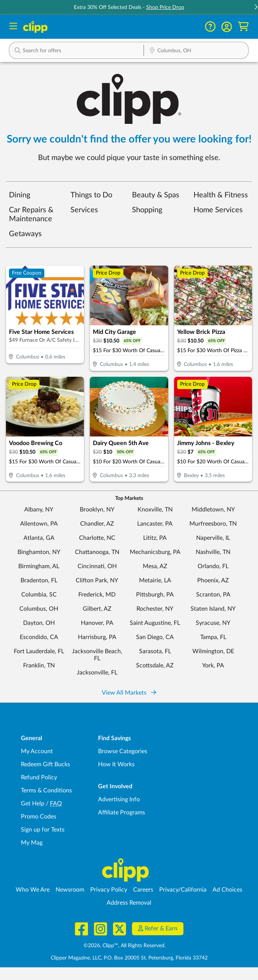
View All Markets (129, 693)
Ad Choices (227, 890)
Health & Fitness (221, 195)
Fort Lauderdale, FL (39, 651)
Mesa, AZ (155, 566)
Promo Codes (39, 817)
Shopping (147, 210)
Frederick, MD (97, 595)
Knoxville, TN (155, 510)
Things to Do (91, 195)
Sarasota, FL (155, 651)
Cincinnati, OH (97, 566)
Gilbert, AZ (97, 609)
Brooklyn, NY (97, 510)
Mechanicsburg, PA (155, 552)
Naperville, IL (213, 538)
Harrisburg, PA (97, 637)
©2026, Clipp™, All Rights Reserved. (125, 946)
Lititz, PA (155, 538)
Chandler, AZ (97, 524)
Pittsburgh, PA (155, 595)
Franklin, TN (39, 666)
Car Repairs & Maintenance (31, 215)
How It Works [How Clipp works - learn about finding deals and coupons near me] (116, 764)
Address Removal (129, 903)
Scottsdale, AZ (155, 666)
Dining (20, 195)
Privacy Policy (109, 890)
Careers (143, 890)
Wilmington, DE (213, 651)
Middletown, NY (213, 510)
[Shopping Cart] (243, 27)
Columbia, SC (39, 595)
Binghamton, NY (39, 552)
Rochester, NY (155, 609)
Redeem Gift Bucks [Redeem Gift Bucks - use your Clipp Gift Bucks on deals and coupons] (45, 764)
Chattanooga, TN (97, 552)
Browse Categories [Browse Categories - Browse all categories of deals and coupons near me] (123, 751)
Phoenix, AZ (213, 580)
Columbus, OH (39, 609)
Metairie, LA (155, 580)
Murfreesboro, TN (213, 524)
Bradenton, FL (39, 580)
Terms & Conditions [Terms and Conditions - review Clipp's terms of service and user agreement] (46, 790)
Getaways (25, 234)
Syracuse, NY (213, 623)
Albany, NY (39, 510)
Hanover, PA (97, 623)
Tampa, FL (213, 637)
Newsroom (70, 890)
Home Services (218, 210)
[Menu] (13, 27)
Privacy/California (183, 890)
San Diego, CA (155, 637)
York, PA (213, 666)
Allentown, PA (39, 524)
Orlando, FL (213, 566)
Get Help (33, 804)
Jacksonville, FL (97, 673)
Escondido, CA (39, 637)
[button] (227, 27)
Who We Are (33, 890)
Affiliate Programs (122, 813)
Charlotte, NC (97, 538)
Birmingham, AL (39, 566)
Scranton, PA (213, 595)
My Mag (32, 843)
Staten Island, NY (213, 609)
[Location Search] (196, 51)
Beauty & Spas (156, 195)
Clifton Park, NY (97, 580)
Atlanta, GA (39, 538)
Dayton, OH (39, 623)
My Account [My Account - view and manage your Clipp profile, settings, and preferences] (37, 751)
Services (84, 210)
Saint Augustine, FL (155, 623)
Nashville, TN (213, 552)
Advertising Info (119, 799)
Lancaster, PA (155, 524)
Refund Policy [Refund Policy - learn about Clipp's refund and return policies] (39, 777)
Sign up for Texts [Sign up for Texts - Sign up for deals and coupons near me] (43, 830)
